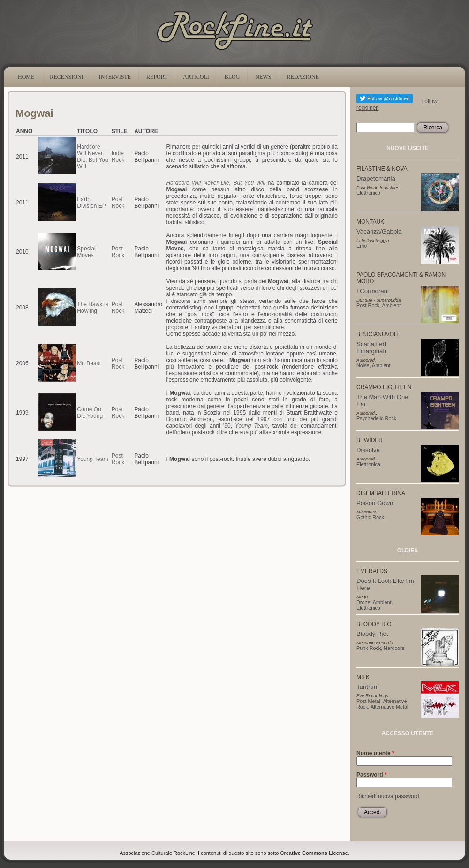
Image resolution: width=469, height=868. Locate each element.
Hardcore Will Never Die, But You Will (92, 157)
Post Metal (368, 701)
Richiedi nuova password (388, 796)
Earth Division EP (91, 203)
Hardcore (394, 648)
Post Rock (118, 203)
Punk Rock (369, 648)
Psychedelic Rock (376, 418)
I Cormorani (373, 291)
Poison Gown (375, 503)
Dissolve (368, 450)
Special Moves (86, 252)
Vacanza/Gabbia (379, 231)
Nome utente (375, 753)
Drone (363, 602)
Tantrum (368, 687)
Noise (363, 365)
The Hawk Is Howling (93, 308)
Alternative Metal (389, 707)
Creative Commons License (314, 853)
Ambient (392, 305)
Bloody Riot (372, 634)
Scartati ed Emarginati (371, 347)
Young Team (251, 426)
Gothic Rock (370, 517)
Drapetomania (376, 178)
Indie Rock (118, 157)
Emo (362, 246)
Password (372, 775)
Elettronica (368, 193)
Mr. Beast (89, 363)
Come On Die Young (90, 413)
